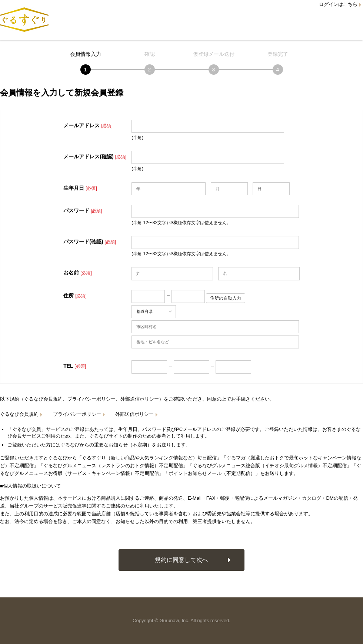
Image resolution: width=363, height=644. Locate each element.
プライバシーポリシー (77, 414)
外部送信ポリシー (134, 414)
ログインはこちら (338, 4)
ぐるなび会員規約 (19, 414)
